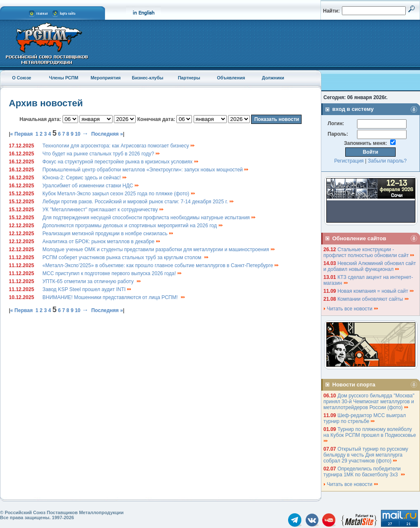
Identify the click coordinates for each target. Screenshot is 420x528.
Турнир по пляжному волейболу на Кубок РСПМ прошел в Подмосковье (370, 435)
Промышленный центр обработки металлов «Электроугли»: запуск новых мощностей (146, 170)
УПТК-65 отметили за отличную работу (92, 281)
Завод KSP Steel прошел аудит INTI (87, 289)
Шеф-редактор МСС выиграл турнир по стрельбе (365, 418)
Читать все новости (351, 309)
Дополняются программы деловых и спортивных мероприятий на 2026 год (133, 226)
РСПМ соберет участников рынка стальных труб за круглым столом (126, 257)
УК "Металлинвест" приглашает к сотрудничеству (103, 210)
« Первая (21, 134)
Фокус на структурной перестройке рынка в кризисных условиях (121, 162)
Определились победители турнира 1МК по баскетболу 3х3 (365, 472)
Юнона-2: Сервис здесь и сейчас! (85, 178)
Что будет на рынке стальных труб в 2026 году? (101, 154)
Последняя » (107, 134)
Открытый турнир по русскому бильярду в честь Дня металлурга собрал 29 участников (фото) (366, 455)
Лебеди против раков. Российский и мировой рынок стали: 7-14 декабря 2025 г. (138, 202)
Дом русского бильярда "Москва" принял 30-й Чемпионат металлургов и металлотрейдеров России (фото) (369, 402)
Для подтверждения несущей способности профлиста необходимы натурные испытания (149, 218)
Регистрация (349, 161)
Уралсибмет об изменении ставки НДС (91, 186)
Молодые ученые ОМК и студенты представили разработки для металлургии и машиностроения (159, 250)
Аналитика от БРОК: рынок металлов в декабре (102, 242)
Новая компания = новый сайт (376, 291)
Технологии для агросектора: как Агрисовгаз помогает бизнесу (119, 146)
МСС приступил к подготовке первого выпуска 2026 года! (112, 273)
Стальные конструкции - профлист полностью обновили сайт (369, 252)
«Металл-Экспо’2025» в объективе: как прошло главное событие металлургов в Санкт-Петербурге (161, 265)
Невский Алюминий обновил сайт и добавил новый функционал (370, 266)
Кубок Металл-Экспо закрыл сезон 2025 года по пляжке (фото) (119, 194)
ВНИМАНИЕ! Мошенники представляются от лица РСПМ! (114, 297)
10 (77, 134)
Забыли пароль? (387, 161)
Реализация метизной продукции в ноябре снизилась (108, 234)
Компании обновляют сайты (373, 299)
